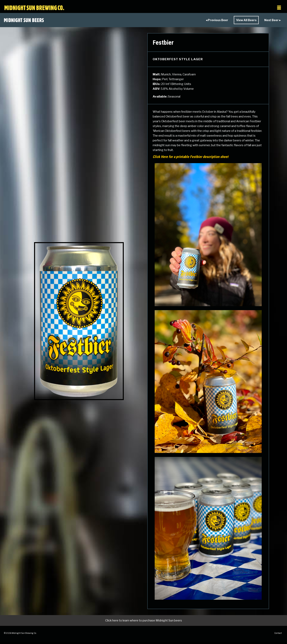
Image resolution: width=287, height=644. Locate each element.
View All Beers (241, 21)
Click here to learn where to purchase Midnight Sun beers (144, 622)
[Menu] (242, 8)
